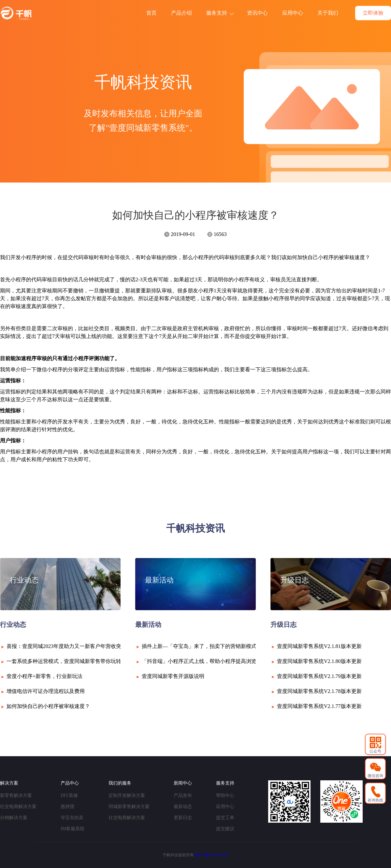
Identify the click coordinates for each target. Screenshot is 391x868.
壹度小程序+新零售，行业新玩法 (44, 676)
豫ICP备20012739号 (212, 855)
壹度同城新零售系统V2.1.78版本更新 (319, 691)
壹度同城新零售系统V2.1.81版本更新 (319, 646)
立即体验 (373, 13)
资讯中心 (257, 13)
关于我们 (328, 13)
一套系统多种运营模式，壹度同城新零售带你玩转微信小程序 (77, 661)
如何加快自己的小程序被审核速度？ (48, 706)
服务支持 (220, 13)
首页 (152, 13)
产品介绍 (181, 13)
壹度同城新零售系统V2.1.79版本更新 (319, 676)
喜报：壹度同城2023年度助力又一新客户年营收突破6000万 (74, 646)
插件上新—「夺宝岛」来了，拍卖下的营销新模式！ (202, 646)
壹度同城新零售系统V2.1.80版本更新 (319, 661)
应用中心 (293, 13)
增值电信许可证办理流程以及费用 (46, 691)
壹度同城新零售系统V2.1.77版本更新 (319, 706)
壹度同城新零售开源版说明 (173, 676)
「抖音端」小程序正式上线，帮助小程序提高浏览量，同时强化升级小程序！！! (234, 661)
